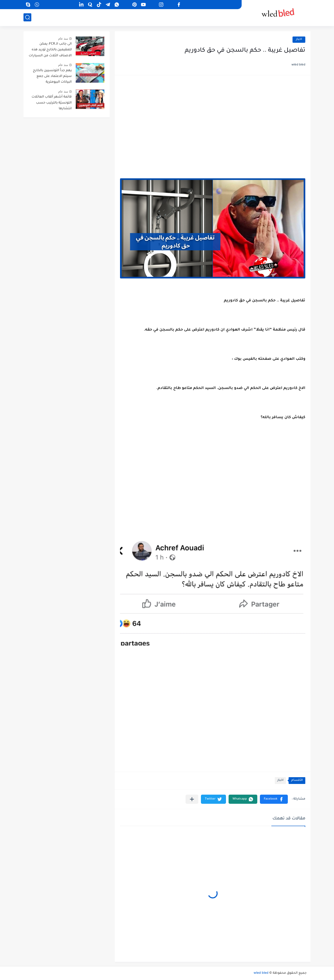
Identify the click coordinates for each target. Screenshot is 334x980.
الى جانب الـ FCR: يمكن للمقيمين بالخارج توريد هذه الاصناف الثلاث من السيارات (50, 50)
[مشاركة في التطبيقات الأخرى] (192, 799)
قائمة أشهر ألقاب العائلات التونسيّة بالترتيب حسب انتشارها (52, 103)
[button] (274, 799)
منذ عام (63, 39)
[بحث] (27, 17)
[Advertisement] (213, 121)
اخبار (299, 39)
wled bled (261, 973)
